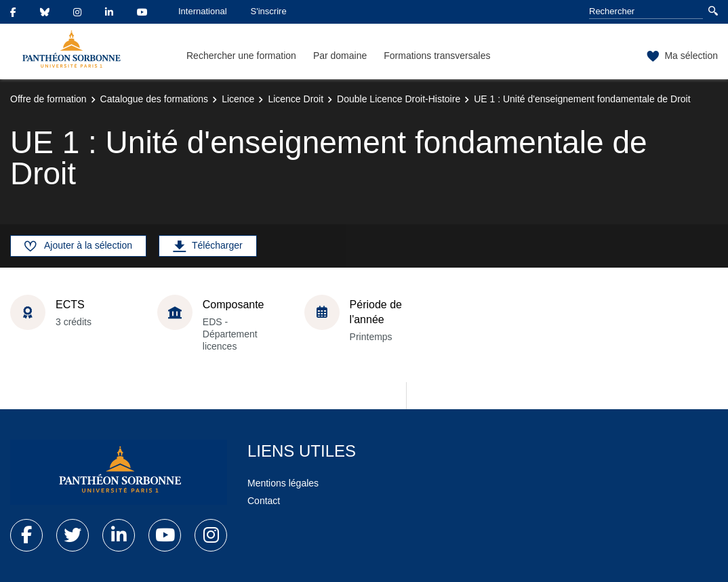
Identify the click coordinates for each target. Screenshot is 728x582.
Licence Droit (296, 99)
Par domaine (340, 56)
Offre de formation (48, 99)
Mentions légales (283, 483)
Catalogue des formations (155, 99)
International (203, 11)
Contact (264, 501)
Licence (238, 99)
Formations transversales (437, 56)
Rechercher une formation (241, 56)
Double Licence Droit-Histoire (399, 99)
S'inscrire (269, 11)
